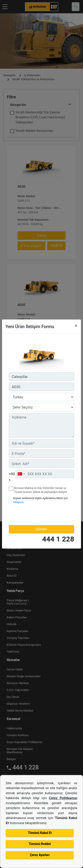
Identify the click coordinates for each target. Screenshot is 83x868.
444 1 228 (58, 539)
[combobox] (21, 474)
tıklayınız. (19, 502)
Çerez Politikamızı (63, 798)
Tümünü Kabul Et (40, 833)
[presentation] (35, 514)
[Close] (76, 326)
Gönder (42, 529)
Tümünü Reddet (40, 844)
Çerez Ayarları (40, 855)
